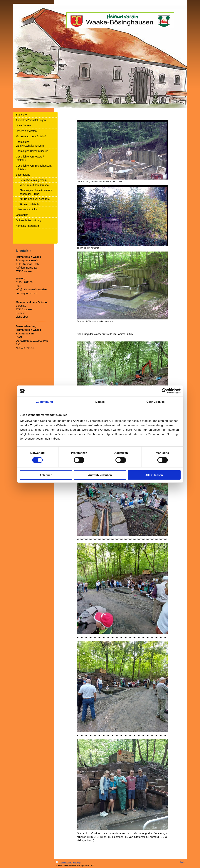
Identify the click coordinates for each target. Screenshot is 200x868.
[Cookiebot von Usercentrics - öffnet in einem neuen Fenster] (164, 391)
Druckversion (64, 863)
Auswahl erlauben (100, 475)
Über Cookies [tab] (156, 402)
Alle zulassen (154, 475)
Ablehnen (46, 475)
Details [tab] (100, 402)
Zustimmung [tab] (44, 402)
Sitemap (77, 863)
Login (183, 862)
